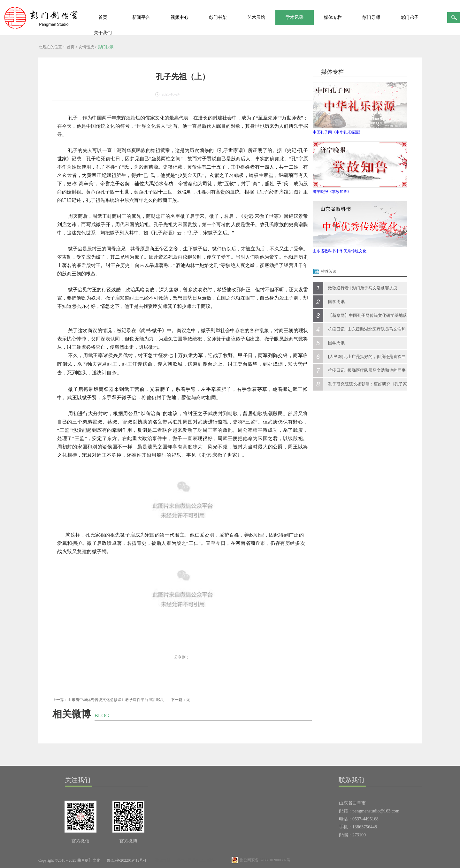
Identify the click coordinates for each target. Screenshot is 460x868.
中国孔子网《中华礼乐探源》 (338, 132)
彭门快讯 (106, 47)
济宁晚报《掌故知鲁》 (332, 192)
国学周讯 (336, 302)
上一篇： (108, 700)
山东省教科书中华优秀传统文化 (340, 251)
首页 (103, 17)
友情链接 (86, 47)
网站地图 (161, 860)
